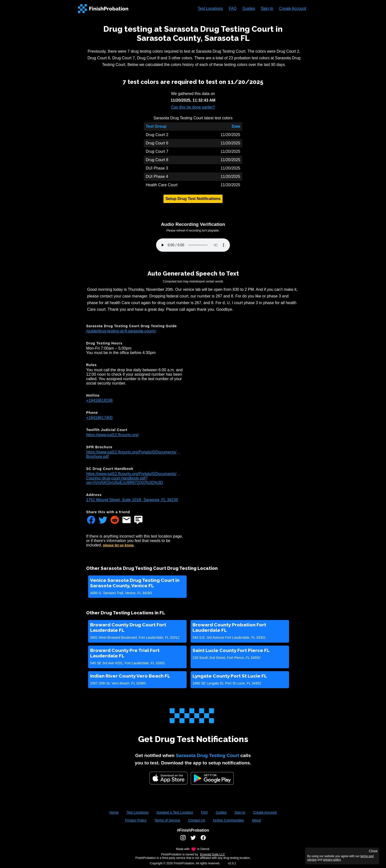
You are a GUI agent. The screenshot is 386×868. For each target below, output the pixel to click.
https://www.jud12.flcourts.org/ (112, 435)
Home (114, 812)
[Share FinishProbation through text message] (138, 520)
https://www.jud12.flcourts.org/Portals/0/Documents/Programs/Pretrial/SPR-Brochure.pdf (134, 454)
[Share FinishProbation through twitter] (103, 520)
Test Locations (210, 8)
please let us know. (119, 545)
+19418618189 (99, 400)
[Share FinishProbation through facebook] (91, 520)
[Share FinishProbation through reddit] (115, 520)
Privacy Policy (136, 820)
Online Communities (228, 820)
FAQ (233, 8)
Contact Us (197, 820)
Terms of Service (167, 820)
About (256, 820)
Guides (249, 8)
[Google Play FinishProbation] (212, 779)
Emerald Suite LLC (213, 854)
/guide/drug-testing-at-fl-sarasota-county (121, 331)
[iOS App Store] (169, 778)
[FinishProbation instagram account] (183, 839)
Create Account (293, 8)
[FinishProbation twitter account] (193, 839)
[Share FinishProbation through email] (127, 520)
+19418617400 (99, 418)
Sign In (267, 8)
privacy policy (332, 860)
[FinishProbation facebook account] (203, 839)
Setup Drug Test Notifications (193, 199)
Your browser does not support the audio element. (193, 245)
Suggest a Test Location (175, 812)
